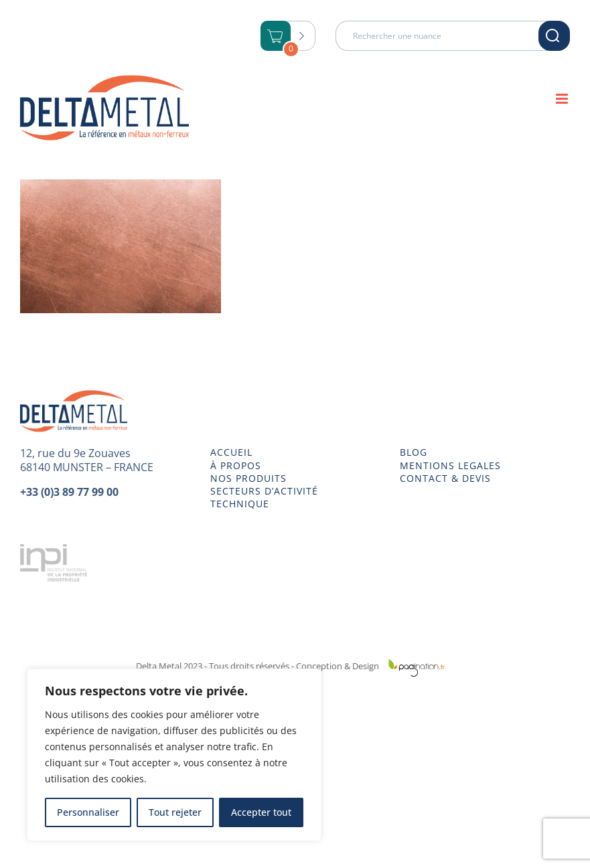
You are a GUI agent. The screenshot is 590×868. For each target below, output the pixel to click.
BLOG (414, 452)
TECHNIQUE (240, 504)
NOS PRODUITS (248, 479)
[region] (174, 755)
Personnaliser (88, 812)
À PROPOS (236, 466)
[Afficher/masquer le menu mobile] (563, 99)
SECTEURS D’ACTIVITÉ (264, 491)
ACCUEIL (231, 452)
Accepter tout (261, 812)
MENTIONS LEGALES (450, 466)
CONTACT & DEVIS (445, 479)
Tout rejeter (175, 812)
